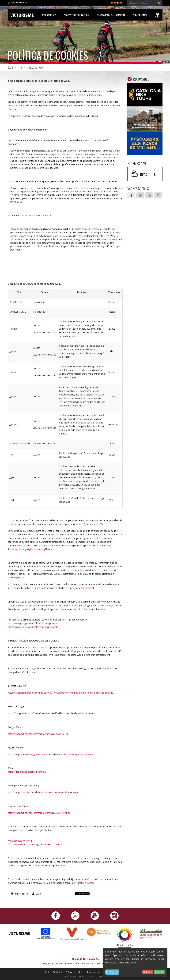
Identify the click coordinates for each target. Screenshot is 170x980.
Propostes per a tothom (76, 15)
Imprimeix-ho (22, 894)
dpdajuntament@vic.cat (81, 588)
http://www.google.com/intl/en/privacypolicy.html (34, 627)
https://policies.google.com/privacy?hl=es (30, 549)
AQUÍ (141, 963)
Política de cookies (74, 972)
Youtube (149, 195)
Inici (20, 67)
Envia (38, 894)
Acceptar (159, 972)
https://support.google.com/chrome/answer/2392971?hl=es (39, 813)
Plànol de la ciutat (19, 3)
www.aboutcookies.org (20, 841)
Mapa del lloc (94, 972)
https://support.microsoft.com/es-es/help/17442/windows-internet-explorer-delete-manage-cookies (60, 693)
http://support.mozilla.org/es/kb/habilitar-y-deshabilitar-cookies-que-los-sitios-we (50, 754)
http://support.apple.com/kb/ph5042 (27, 772)
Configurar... (112, 972)
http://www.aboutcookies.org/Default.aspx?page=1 (35, 844)
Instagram (158, 195)
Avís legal (57, 972)
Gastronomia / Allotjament (111, 15)
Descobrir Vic (48, 15)
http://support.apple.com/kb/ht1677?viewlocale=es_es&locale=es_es (44, 792)
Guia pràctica (140, 15)
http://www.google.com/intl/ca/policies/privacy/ (33, 623)
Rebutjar (148, 972)
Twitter (140, 195)
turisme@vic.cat (16, 577)
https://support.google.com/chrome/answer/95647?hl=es (38, 734)
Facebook (131, 195)
